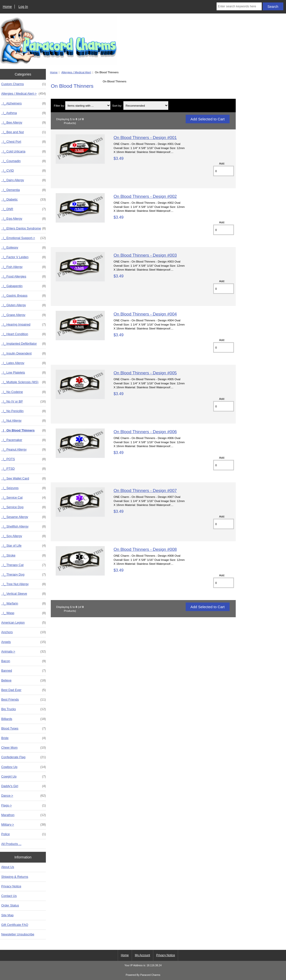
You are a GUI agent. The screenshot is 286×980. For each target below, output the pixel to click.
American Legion (24, 623)
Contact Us (9, 896)
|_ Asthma (24, 113)
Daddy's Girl (24, 786)
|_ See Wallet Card (24, 478)
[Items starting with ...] (88, 106)
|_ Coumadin (24, 161)
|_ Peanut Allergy (24, 450)
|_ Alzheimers (24, 103)
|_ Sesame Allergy (24, 517)
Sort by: (117, 106)
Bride (24, 738)
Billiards (24, 719)
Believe (24, 680)
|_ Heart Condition (24, 334)
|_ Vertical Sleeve (24, 594)
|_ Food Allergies (24, 276)
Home (7, 7)
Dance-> (24, 796)
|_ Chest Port (24, 142)
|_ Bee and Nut (24, 132)
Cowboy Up (24, 767)
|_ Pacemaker (24, 440)
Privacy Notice (11, 886)
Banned (24, 671)
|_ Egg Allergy (24, 219)
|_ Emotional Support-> (24, 238)
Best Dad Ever (24, 690)
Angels (24, 642)
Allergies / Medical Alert (76, 72)
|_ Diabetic (24, 200)
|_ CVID (24, 171)
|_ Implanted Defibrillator (24, 344)
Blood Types (24, 729)
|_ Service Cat (24, 498)
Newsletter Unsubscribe (18, 934)
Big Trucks (24, 709)
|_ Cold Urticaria (24, 151)
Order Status (10, 905)
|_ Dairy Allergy (24, 180)
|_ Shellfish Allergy (24, 527)
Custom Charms (24, 84)
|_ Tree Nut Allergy (24, 584)
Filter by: (59, 106)
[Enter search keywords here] (239, 6)
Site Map (7, 915)
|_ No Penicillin (24, 411)
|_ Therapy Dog (24, 575)
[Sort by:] (146, 106)
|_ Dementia (24, 190)
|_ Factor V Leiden (24, 257)
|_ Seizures (24, 488)
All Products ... (11, 844)
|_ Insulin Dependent (24, 353)
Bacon (24, 661)
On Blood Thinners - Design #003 (145, 255)
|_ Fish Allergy (24, 267)
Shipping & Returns (15, 877)
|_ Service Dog (24, 507)
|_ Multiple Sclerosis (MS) (24, 382)
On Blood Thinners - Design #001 (145, 138)
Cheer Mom (24, 748)
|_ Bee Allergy (24, 123)
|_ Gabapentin (24, 286)
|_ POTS (24, 459)
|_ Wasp (24, 613)
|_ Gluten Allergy (24, 305)
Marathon (24, 815)
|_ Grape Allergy (24, 315)
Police (24, 834)
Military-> (24, 825)
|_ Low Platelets (24, 373)
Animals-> (24, 652)
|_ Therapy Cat (24, 565)
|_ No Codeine (24, 392)
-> (24, 94)
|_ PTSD (24, 469)
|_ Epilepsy (24, 248)
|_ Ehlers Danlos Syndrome (24, 228)
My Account (143, 955)
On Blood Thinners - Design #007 (145, 490)
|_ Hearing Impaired (24, 325)
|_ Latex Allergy (24, 363)
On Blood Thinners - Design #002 (145, 196)
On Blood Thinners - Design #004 (145, 314)
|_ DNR (24, 209)
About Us (8, 867)
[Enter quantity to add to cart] (223, 171)
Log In (23, 7)
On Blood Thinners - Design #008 (145, 549)
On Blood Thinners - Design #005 (145, 373)
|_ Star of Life (24, 546)
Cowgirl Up (24, 777)
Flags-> (24, 805)
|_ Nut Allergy (24, 421)
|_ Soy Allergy (24, 536)
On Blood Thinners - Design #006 (145, 432)
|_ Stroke (24, 555)
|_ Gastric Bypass (24, 296)
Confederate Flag (24, 757)
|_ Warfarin (24, 603)
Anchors (24, 632)
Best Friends (24, 700)
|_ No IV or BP (24, 402)
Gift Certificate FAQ (15, 925)
